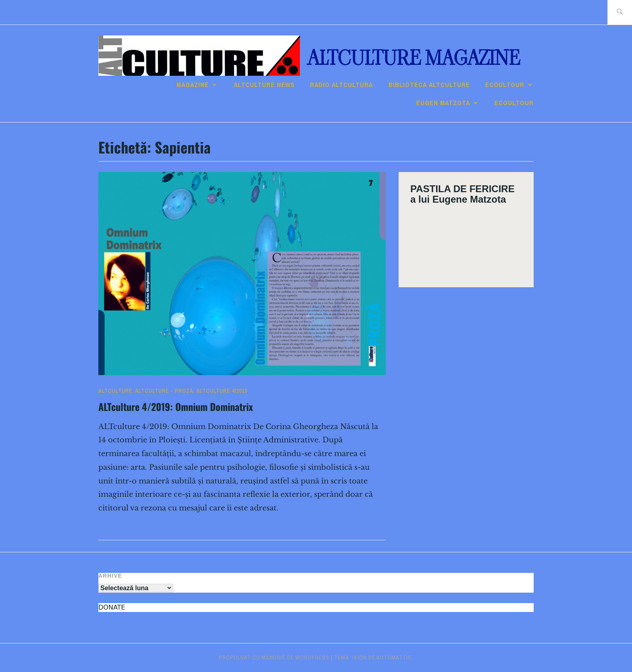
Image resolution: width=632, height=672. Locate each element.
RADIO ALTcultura (341, 85)
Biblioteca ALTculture (429, 85)
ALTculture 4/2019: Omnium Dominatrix (176, 407)
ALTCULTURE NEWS (264, 85)
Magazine (193, 85)
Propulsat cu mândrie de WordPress (274, 657)
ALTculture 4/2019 (222, 391)
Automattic (394, 657)
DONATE (112, 607)
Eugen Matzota (443, 103)
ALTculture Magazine (414, 58)
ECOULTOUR (505, 85)
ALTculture (115, 391)
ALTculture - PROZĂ (164, 391)
